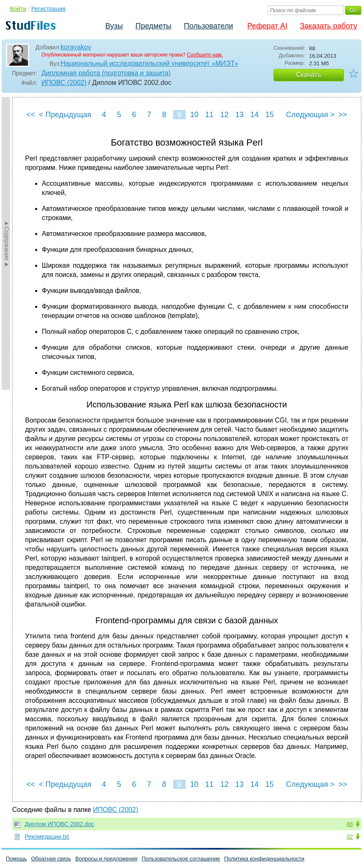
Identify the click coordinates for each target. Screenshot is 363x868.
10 (194, 115)
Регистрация (49, 9)
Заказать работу (328, 26)
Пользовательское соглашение (181, 859)
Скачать (309, 75)
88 (350, 824)
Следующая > (310, 115)
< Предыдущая (65, 115)
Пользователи (208, 26)
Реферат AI (267, 26)
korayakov (76, 47)
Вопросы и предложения (106, 859)
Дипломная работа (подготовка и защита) (106, 73)
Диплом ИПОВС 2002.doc (59, 824)
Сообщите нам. (205, 55)
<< (31, 115)
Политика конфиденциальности (264, 859)
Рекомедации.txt (47, 837)
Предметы (153, 26)
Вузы (114, 26)
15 (269, 115)
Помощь (16, 859)
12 (224, 115)
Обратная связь (51, 859)
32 (350, 837)
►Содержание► (7, 243)
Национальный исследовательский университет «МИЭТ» (149, 63)
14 (254, 115)
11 (209, 115)
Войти (18, 9)
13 (239, 115)
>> (343, 115)
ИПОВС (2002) (64, 83)
